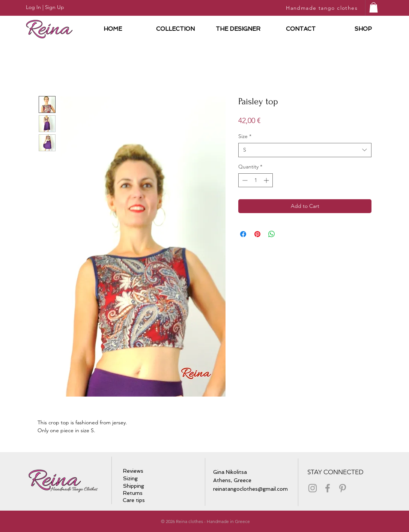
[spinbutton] (256, 180)
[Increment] (267, 180)
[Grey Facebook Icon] (328, 488)
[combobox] (305, 150)
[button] (374, 7)
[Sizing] (132, 479)
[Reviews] (134, 471)
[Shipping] (134, 486)
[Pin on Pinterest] (257, 234)
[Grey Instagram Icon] (313, 488)
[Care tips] (136, 500)
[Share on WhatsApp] (272, 234)
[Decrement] (244, 180)
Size (245, 136)
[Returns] (133, 493)
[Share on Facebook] (243, 234)
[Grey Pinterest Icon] (343, 488)
